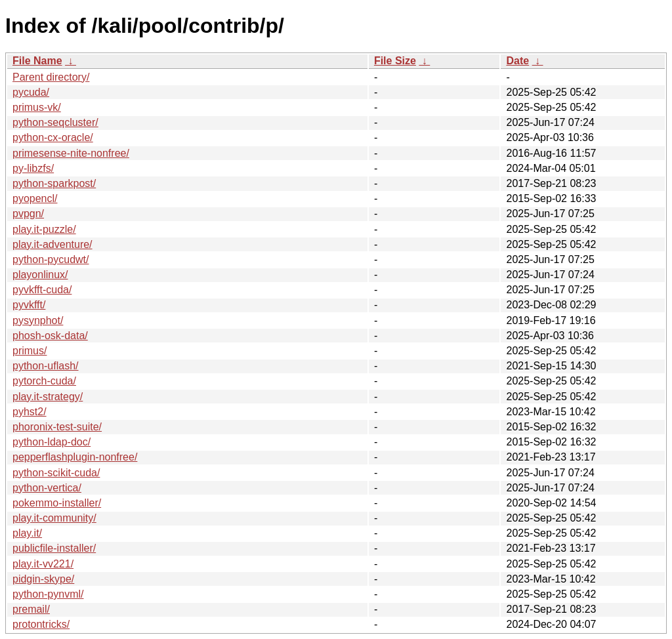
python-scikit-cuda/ (56, 473)
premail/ (31, 609)
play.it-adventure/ (52, 244)
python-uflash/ (46, 366)
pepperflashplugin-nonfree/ (75, 457)
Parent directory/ (51, 77)
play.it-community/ (54, 518)
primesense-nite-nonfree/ (71, 153)
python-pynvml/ (48, 594)
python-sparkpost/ (54, 183)
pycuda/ (31, 92)
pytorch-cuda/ (44, 381)
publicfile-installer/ (54, 548)
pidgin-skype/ (43, 579)
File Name (37, 61)
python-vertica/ (47, 488)
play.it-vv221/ (43, 564)
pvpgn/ (28, 214)
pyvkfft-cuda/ (42, 290)
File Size (395, 61)
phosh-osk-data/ (50, 336)
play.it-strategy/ (48, 397)
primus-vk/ (37, 107)
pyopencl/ (35, 198)
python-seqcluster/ (55, 122)
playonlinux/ (40, 275)
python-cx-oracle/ (53, 137)
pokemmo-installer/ (57, 503)
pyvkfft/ (29, 305)
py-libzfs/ (33, 168)
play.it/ (27, 533)
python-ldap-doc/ (52, 442)
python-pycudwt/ (51, 259)
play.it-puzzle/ (44, 229)
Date (517, 61)
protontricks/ (41, 624)
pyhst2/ (30, 412)
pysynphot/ (38, 320)
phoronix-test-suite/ (57, 427)
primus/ (30, 351)
